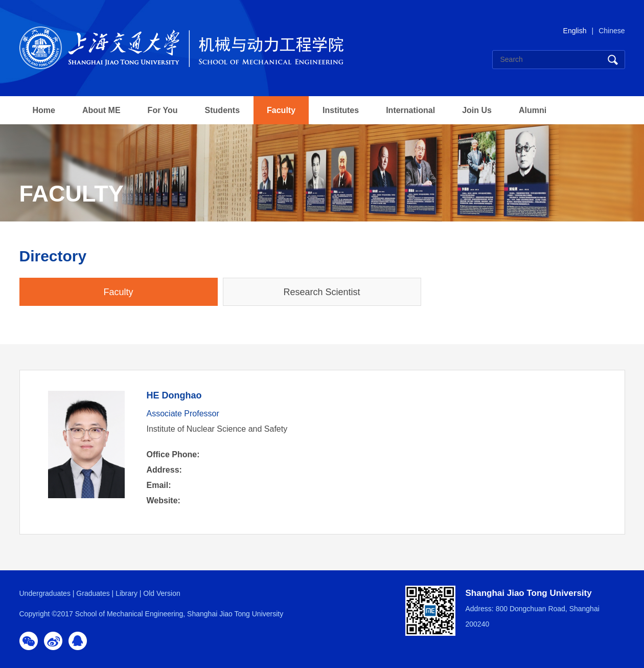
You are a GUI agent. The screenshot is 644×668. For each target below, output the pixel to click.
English (575, 31)
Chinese (612, 31)
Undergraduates (45, 593)
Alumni (533, 110)
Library (126, 593)
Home (44, 110)
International (410, 110)
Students (222, 110)
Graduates (93, 593)
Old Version (162, 593)
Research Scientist (321, 292)
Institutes (341, 110)
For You (163, 110)
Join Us (477, 110)
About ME (101, 110)
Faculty (281, 110)
